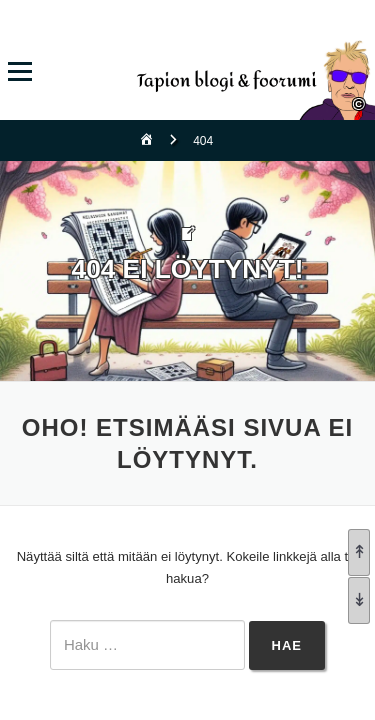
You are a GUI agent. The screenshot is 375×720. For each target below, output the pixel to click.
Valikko (19, 71)
